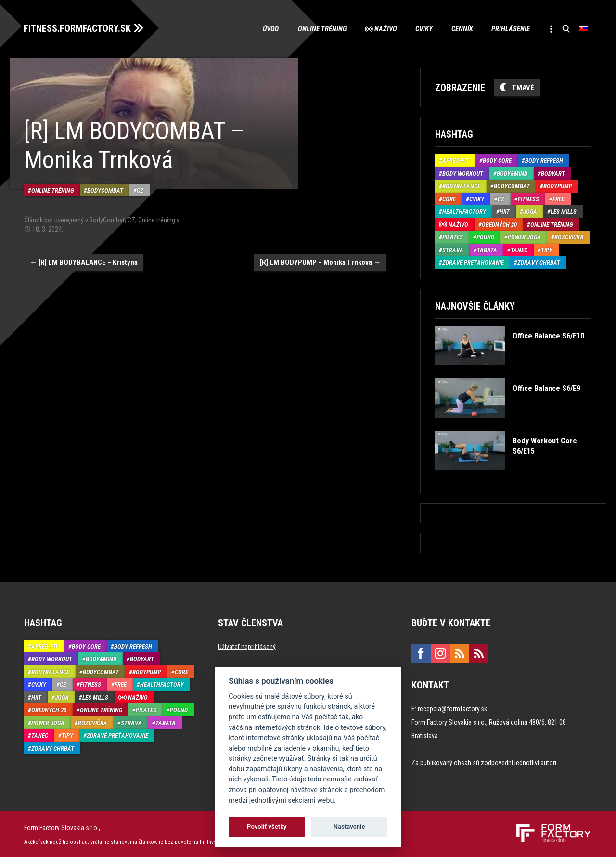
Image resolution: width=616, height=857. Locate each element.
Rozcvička (569, 237)
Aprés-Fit (456, 161)
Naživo (382, 29)
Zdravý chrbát (539, 263)
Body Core (497, 161)
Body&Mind (512, 173)
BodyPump (558, 186)
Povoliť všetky (267, 826)
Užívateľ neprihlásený (247, 646)
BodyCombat (105, 189)
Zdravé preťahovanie (473, 263)
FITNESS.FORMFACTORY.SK (78, 28)
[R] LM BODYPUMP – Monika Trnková (320, 261)
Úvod (265, 29)
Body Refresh (544, 161)
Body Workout (463, 173)
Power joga (524, 237)
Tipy (547, 250)
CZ (140, 189)
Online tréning (317, 29)
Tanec (519, 250)
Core (449, 199)
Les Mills (564, 212)
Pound (485, 237)
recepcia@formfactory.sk (452, 708)
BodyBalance (461, 186)
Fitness (528, 199)
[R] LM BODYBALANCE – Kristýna (84, 261)
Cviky (421, 29)
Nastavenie (349, 826)
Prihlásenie (509, 29)
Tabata (487, 250)
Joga (530, 212)
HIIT (505, 212)
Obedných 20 (499, 224)
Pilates (453, 237)
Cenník (460, 29)
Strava (453, 250)
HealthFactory (464, 212)
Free (558, 199)
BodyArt (553, 173)
